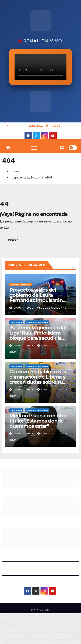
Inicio (15, 171)
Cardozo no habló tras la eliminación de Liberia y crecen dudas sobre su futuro (38, 379)
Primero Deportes (37, 322)
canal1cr (45, 610)
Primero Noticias (21, 284)
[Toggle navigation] (34, 148)
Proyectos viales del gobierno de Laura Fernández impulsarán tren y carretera (36, 298)
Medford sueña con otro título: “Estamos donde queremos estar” (38, 421)
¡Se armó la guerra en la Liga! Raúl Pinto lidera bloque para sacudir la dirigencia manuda (37, 335)
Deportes (16, 322)
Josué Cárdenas (52, 308)
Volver (13, 240)
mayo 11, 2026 (24, 308)
